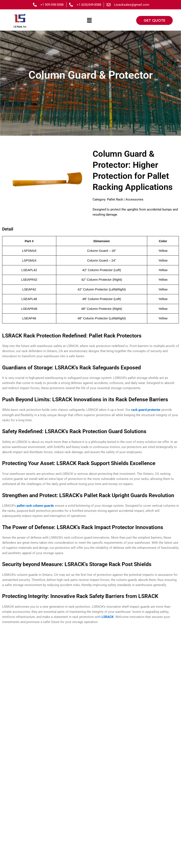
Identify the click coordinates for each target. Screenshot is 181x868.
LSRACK (108, 618)
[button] (89, 21)
